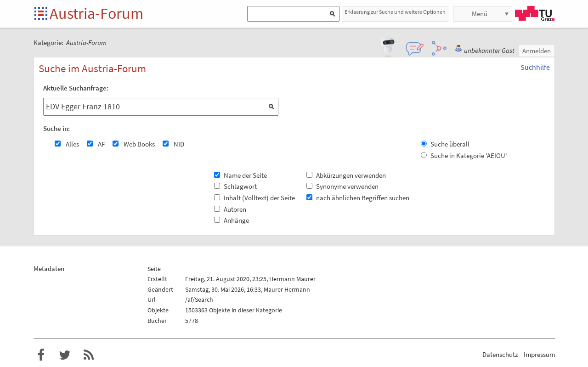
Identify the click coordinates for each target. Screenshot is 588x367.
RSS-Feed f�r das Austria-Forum (89, 355)
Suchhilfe (535, 67)
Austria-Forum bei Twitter (65, 355)
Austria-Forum (96, 13)
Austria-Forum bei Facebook (41, 355)
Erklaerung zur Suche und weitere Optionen (395, 12)
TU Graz (535, 13)
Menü (480, 14)
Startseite (42, 14)
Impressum (539, 354)
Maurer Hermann (287, 289)
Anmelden (537, 51)
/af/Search (199, 299)
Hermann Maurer (292, 279)
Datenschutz (500, 354)
